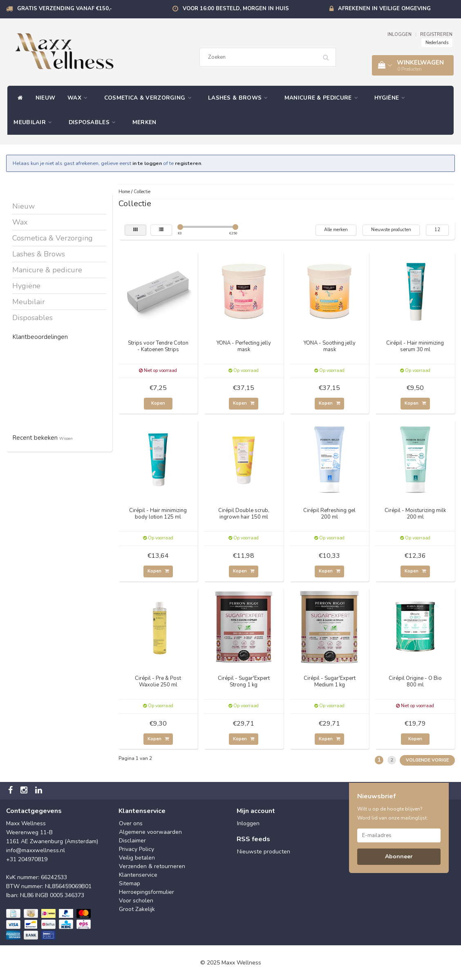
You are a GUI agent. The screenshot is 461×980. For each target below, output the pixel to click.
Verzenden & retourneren (152, 866)
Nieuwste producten (391, 230)
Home (124, 192)
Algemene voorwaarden (150, 832)
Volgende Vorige (427, 760)
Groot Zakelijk (137, 909)
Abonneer (399, 856)
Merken (144, 122)
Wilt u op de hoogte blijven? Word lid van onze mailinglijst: (393, 813)
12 (437, 230)
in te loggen (147, 163)
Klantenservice (138, 875)
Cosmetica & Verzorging (150, 98)
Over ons (131, 823)
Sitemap (130, 883)
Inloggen (248, 823)
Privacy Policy (137, 849)
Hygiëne (392, 98)
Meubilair (35, 122)
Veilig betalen (137, 858)
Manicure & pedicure (323, 98)
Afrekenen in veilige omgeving (384, 9)
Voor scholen (136, 901)
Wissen (66, 438)
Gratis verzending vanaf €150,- (65, 9)
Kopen (158, 403)
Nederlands (437, 43)
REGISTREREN (436, 35)
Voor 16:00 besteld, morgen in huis (236, 9)
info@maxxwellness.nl (36, 850)
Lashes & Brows (240, 98)
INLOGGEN (399, 35)
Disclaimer (132, 841)
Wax (80, 98)
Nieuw (46, 98)
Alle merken (336, 230)
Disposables (94, 122)
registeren (188, 163)
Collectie (142, 192)
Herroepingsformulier (147, 892)
